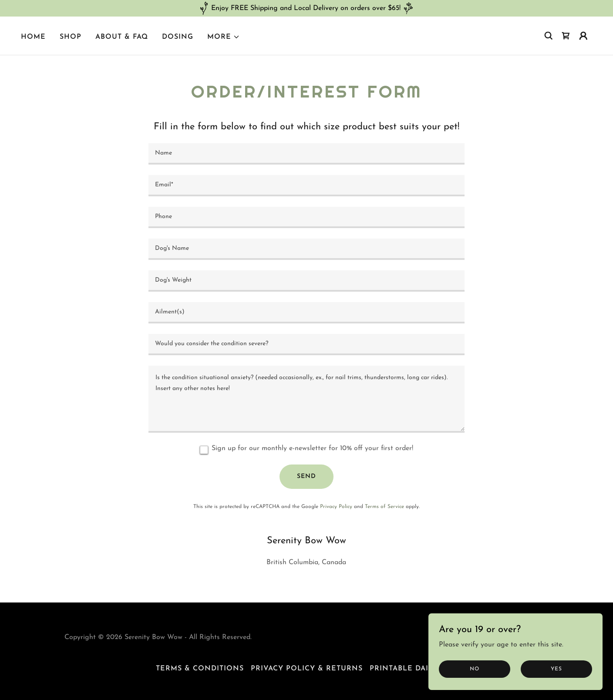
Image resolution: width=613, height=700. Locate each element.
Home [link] (33, 37)
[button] (224, 37)
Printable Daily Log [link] (413, 669)
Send (306, 476)
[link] (566, 36)
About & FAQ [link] (122, 37)
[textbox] (306, 154)
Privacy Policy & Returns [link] (307, 669)
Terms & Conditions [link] (200, 669)
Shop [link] (71, 37)
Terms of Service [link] (384, 507)
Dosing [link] (178, 37)
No (475, 669)
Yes (556, 669)
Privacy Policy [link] (336, 507)
